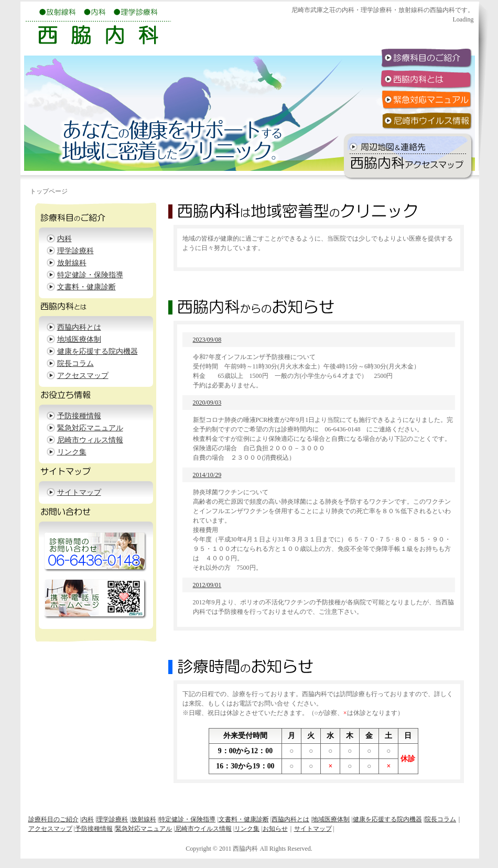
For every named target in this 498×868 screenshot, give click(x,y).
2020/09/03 (207, 403)
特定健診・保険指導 (90, 275)
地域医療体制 (79, 339)
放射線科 (72, 263)
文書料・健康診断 (86, 287)
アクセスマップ (83, 376)
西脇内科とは (79, 327)
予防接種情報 (79, 416)
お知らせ (275, 829)
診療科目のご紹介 (53, 819)
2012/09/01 (207, 585)
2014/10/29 (207, 475)
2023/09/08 (207, 340)
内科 (64, 239)
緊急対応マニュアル (90, 428)
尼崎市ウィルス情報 (90, 440)
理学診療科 (75, 251)
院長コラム (75, 364)
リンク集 (72, 452)
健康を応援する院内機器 (98, 351)
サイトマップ (79, 492)
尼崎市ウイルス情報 (203, 829)
